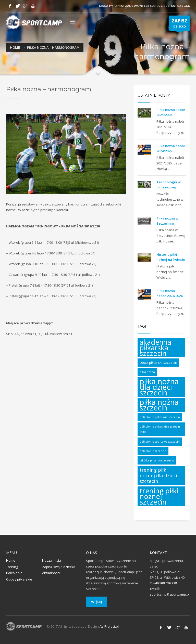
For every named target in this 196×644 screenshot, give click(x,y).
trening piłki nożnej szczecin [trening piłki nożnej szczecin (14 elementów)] (159, 496)
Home (15, 47)
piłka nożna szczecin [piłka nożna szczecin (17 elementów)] (159, 405)
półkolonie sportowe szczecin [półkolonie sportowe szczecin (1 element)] (160, 442)
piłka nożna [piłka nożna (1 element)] (147, 372)
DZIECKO (180, 24)
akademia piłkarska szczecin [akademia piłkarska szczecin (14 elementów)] (155, 347)
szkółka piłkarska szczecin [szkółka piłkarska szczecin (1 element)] (157, 460)
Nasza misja (52, 560)
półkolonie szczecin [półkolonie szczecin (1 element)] (153, 451)
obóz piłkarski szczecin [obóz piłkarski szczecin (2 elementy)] (158, 362)
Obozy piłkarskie (19, 579)
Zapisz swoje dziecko (59, 567)
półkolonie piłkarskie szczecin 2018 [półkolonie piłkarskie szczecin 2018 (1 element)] (160, 429)
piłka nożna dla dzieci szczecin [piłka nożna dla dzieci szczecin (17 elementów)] (159, 387)
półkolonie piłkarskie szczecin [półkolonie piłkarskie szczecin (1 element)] (160, 417)
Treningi (12, 567)
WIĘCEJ (97, 602)
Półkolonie (14, 573)
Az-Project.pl (109, 626)
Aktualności (51, 573)
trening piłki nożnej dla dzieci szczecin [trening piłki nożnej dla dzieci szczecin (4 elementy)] (158, 475)
